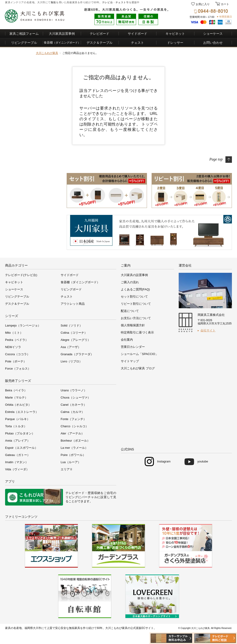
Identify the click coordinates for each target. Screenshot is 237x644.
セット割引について (134, 297)
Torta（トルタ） (16, 426)
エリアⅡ (67, 469)
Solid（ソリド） (72, 325)
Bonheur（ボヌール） (75, 441)
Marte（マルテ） (16, 397)
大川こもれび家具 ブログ (138, 368)
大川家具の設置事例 (134, 275)
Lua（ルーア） (71, 462)
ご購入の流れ (130, 282)
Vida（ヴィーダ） (17, 469)
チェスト (121, 2)
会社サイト (208, 330)
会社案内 (127, 340)
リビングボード (71, 289)
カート (225, 4)
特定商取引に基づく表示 (137, 332)
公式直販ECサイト (142, 628)
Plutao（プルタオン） (20, 433)
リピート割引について (136, 304)
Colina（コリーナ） (74, 333)
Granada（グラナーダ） (77, 354)
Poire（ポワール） (73, 455)
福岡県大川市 (33, 628)
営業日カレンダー (133, 347)
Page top (216, 159)
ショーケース (213, 34)
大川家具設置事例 (62, 34)
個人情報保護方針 (133, 325)
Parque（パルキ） (17, 419)
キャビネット (175, 34)
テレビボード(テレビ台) (21, 275)
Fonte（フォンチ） (73, 419)
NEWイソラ (13, 347)
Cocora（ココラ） (17, 354)
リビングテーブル (24, 43)
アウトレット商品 (73, 304)
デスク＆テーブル (100, 43)
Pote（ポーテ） (16, 361)
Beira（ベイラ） (16, 390)
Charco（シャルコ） (75, 426)
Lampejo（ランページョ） (23, 325)
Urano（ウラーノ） (74, 390)
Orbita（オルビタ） (18, 405)
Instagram (164, 461)
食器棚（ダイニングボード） (80, 282)
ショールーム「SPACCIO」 (140, 354)
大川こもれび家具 (47, 53)
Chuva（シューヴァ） (76, 397)
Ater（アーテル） (72, 433)
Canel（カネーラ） (74, 405)
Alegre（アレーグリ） (76, 340)
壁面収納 (94, 493)
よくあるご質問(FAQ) (135, 289)
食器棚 (62, 42)
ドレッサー (175, 43)
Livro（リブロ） (71, 361)
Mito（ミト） (14, 333)
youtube (203, 461)
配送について (130, 311)
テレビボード (100, 34)
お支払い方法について (136, 318)
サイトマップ (130, 361)
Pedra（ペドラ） (17, 340)
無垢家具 (75, 628)
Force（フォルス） (18, 369)
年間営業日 (226, 17)
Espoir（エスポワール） (21, 448)
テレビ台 (107, 2)
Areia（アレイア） (18, 441)
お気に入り (203, 4)
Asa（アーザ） (71, 347)
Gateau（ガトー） (18, 455)
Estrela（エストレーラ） (22, 412)
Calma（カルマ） (73, 412)
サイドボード (137, 34)
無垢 (53, 2)
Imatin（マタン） (17, 462)
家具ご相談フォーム (24, 34)
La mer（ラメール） (74, 448)
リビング (72, 497)
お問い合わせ (213, 43)
